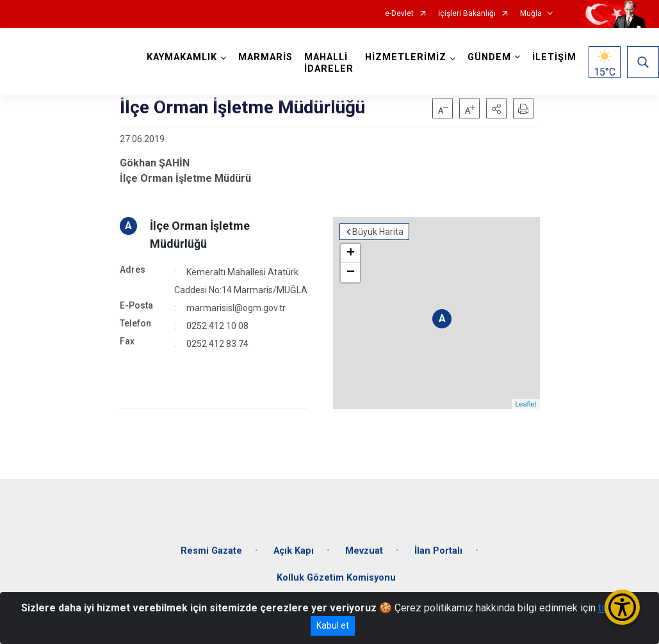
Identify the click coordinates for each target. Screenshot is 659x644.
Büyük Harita (378, 232)
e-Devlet (399, 14)
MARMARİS (265, 57)
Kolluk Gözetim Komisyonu (336, 578)
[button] (496, 108)
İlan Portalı (438, 551)
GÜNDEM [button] (489, 57)
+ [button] (351, 254)
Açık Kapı (294, 551)
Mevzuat (364, 551)
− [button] (351, 273)
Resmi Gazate (211, 551)
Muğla (531, 14)
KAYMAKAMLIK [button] (182, 57)
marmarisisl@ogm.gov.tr (236, 308)
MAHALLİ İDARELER (329, 63)
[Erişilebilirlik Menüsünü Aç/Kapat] (622, 607)
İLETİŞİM (554, 57)
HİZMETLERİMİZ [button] (406, 57)
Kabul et (333, 625)
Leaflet (525, 404)
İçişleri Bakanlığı (467, 14)
